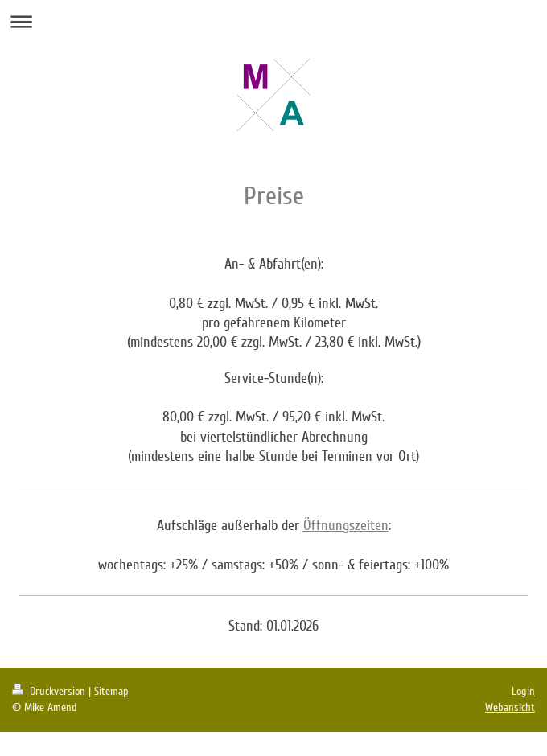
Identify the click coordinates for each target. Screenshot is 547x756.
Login (523, 691)
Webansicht (510, 707)
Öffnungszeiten (346, 525)
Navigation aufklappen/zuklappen (273, 21)
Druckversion (50, 691)
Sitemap (111, 691)
